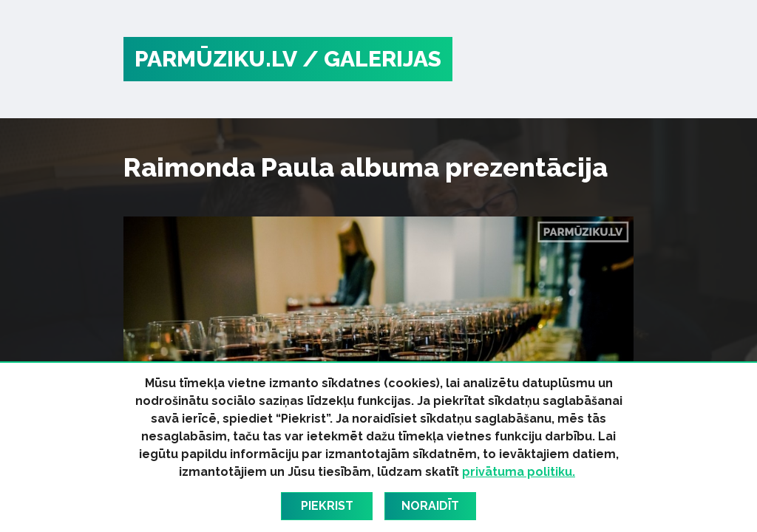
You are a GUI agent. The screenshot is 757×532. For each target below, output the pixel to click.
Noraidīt (430, 506)
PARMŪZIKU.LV (216, 59)
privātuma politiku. (519, 472)
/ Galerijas (372, 59)
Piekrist (327, 506)
